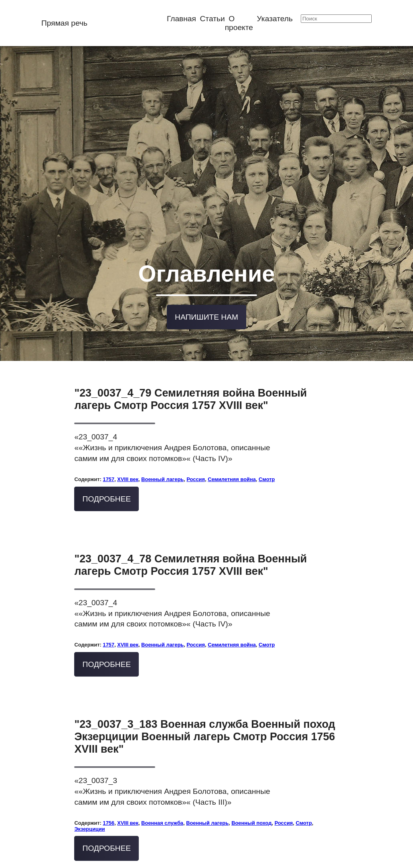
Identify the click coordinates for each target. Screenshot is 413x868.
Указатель (275, 19)
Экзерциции (89, 795)
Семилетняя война (232, 446)
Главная (181, 19)
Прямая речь (64, 23)
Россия (196, 446)
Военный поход (251, 789)
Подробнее (107, 465)
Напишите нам (206, 287)
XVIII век (128, 446)
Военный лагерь (162, 446)
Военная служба (162, 789)
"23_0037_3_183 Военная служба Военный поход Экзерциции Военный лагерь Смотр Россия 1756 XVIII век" (204, 703)
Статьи (213, 19)
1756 (109, 789)
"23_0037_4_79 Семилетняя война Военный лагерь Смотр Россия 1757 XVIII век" (190, 366)
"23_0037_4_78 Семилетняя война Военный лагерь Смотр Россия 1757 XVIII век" (190, 531)
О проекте (239, 23)
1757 (109, 446)
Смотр (267, 446)
